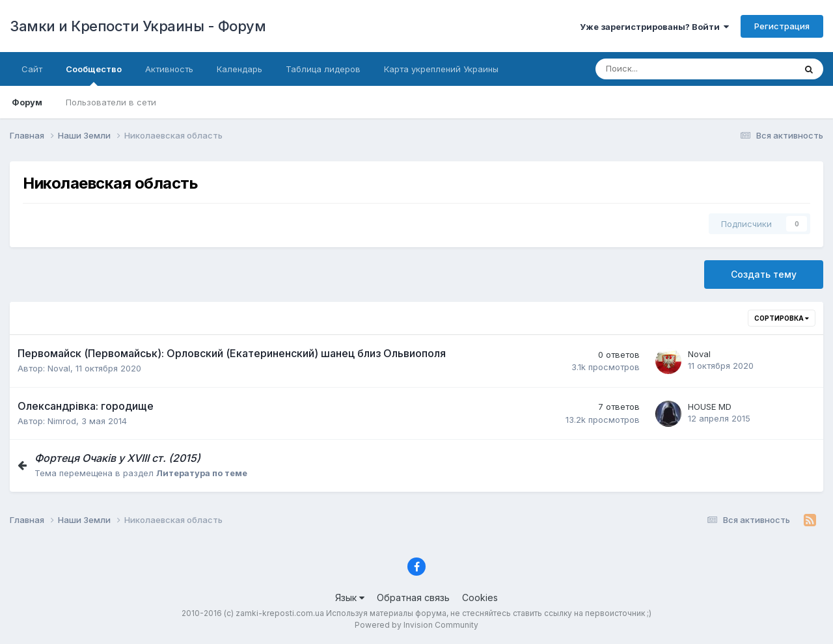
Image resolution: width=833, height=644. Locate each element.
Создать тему (764, 274)
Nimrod (62, 421)
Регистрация (782, 26)
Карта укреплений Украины (441, 69)
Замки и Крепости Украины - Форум (138, 26)
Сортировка (782, 318)
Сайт (32, 69)
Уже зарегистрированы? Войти (654, 27)
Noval (59, 368)
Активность (169, 69)
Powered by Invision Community (416, 625)
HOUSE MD (710, 407)
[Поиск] (652, 69)
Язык (350, 597)
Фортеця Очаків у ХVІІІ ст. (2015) (117, 458)
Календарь (239, 69)
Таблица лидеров (323, 69)
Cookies (480, 597)
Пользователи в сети (111, 102)
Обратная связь (413, 597)
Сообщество (94, 75)
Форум (27, 102)
